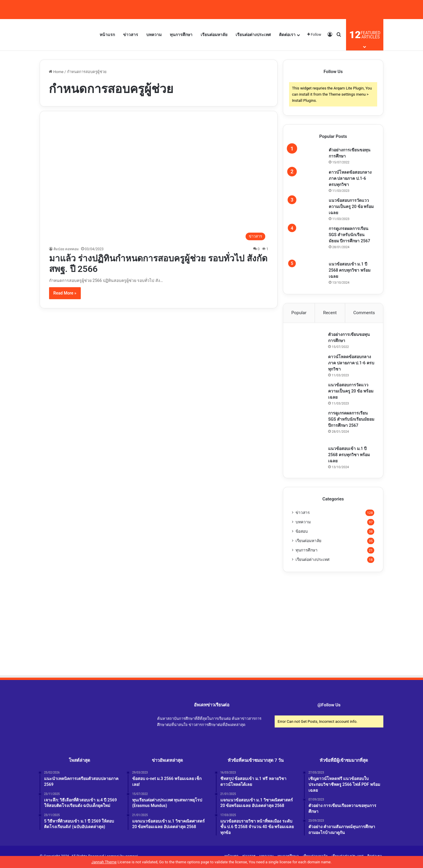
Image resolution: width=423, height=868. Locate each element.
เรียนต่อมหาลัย (214, 35)
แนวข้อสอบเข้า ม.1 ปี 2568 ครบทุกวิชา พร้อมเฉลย (350, 270)
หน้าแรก (107, 35)
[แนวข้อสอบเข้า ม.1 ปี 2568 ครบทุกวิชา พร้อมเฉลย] (308, 269)
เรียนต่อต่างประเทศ (253, 35)
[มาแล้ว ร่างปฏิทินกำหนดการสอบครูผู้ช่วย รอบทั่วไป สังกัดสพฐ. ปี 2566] (159, 182)
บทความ (154, 35)
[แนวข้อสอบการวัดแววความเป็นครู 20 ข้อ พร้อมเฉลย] (308, 207)
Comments (364, 313)
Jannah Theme (104, 862)
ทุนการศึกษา (181, 35)
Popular (299, 313)
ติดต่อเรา (287, 35)
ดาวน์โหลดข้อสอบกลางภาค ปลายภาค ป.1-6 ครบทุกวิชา (350, 178)
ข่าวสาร (131, 35)
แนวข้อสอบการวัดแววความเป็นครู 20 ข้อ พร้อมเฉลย (351, 207)
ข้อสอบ (302, 532)
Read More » (65, 293)
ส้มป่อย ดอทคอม (66, 249)
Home (56, 72)
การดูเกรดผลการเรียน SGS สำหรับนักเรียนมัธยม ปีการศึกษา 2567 (349, 235)
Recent (330, 313)
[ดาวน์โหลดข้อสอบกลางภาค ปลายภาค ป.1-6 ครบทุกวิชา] (308, 178)
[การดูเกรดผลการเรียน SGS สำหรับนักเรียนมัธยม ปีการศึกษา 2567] (308, 241)
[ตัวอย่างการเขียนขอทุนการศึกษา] (308, 156)
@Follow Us (329, 706)
